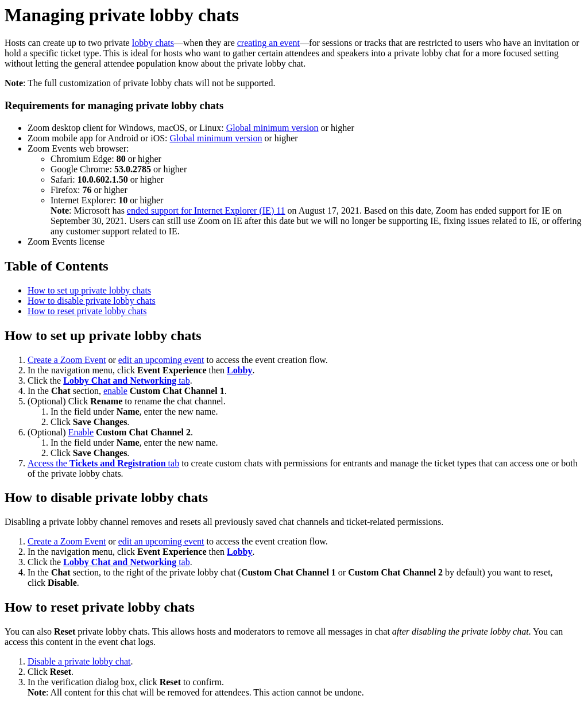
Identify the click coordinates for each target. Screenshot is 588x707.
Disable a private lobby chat (79, 661)
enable (115, 391)
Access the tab (103, 463)
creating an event (268, 43)
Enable (81, 432)
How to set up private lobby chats (89, 290)
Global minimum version (272, 128)
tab (126, 380)
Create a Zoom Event (67, 360)
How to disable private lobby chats (92, 301)
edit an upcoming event (161, 360)
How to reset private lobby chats (87, 311)
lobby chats (153, 43)
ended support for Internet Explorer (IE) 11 (206, 210)
